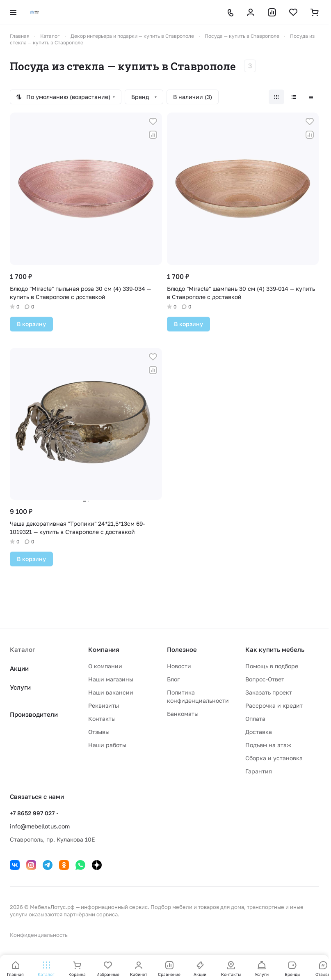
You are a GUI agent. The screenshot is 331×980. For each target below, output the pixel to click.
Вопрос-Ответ (265, 679)
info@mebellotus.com (40, 826)
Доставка (259, 732)
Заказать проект (269, 692)
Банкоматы (183, 714)
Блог (173, 679)
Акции (19, 668)
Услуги (20, 687)
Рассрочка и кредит (274, 705)
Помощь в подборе (272, 666)
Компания (104, 649)
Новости (179, 666)
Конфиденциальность (39, 935)
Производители (34, 714)
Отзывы (99, 732)
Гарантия (259, 771)
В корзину (31, 324)
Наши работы (107, 745)
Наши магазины (111, 679)
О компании (105, 666)
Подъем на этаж (268, 745)
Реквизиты (104, 705)
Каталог (23, 649)
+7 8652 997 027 (32, 813)
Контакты (102, 719)
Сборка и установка (274, 758)
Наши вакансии (111, 692)
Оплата (255, 719)
